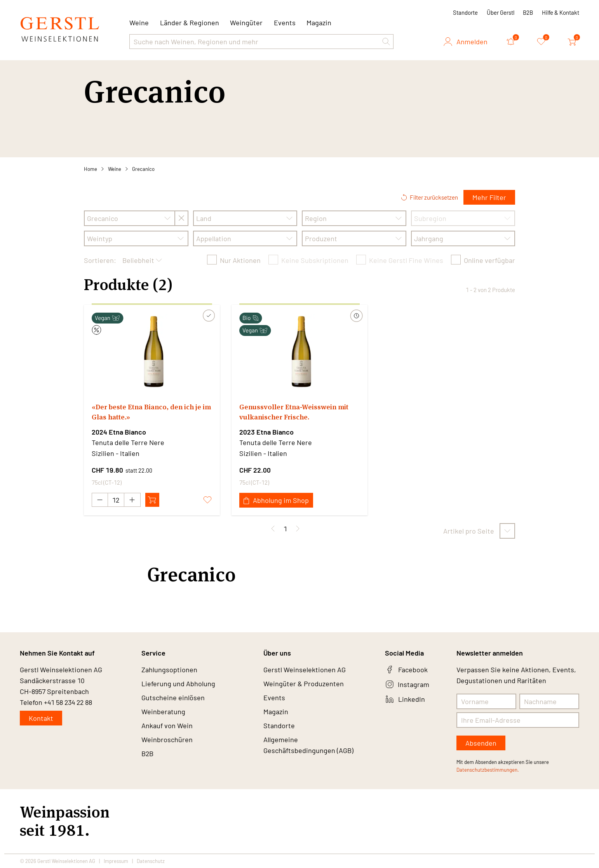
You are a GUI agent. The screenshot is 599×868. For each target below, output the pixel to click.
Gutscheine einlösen (173, 698)
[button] (386, 42)
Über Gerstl (501, 12)
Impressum (116, 861)
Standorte (465, 12)
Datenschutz (151, 861)
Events (285, 23)
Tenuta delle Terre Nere (128, 442)
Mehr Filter (489, 197)
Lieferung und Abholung (178, 684)
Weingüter (246, 23)
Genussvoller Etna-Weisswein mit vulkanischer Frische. (294, 412)
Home (91, 169)
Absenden (481, 743)
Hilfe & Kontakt (561, 12)
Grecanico (143, 169)
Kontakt (41, 718)
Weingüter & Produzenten (304, 684)
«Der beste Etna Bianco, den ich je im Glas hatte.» (151, 412)
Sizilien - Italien (116, 453)
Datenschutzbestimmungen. (488, 770)
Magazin (319, 23)
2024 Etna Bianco (119, 432)
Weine (115, 169)
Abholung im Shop (276, 500)
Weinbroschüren (167, 739)
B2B (528, 12)
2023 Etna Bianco (266, 432)
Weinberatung (163, 711)
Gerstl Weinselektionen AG (305, 670)
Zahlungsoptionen (169, 670)
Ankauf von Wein (167, 725)
